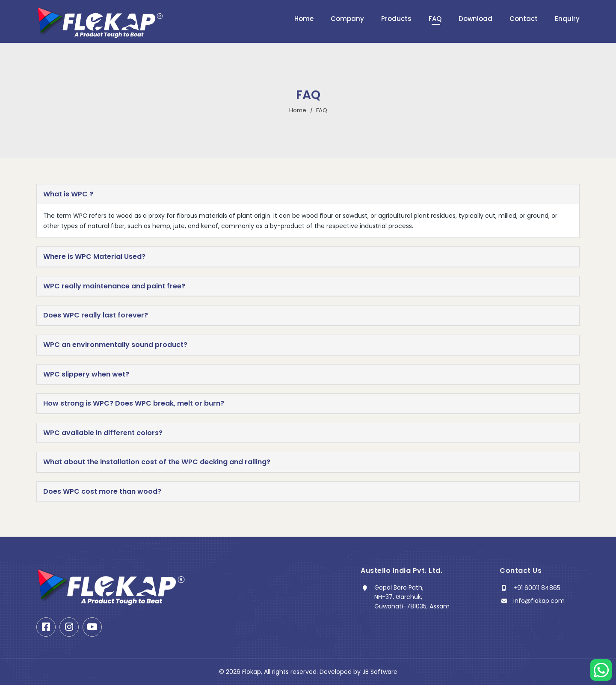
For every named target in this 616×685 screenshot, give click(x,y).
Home (304, 19)
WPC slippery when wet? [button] (86, 374)
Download (475, 19)
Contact (524, 19)
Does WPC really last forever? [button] (96, 315)
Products (396, 19)
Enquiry (567, 19)
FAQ (435, 19)
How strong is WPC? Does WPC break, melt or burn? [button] (134, 403)
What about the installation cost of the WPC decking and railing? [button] (157, 462)
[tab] (308, 194)
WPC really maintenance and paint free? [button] (114, 286)
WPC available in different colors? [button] (103, 433)
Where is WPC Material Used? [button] (94, 257)
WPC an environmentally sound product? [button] (115, 345)
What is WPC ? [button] (68, 194)
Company (347, 19)
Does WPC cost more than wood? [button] (102, 492)
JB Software (380, 672)
